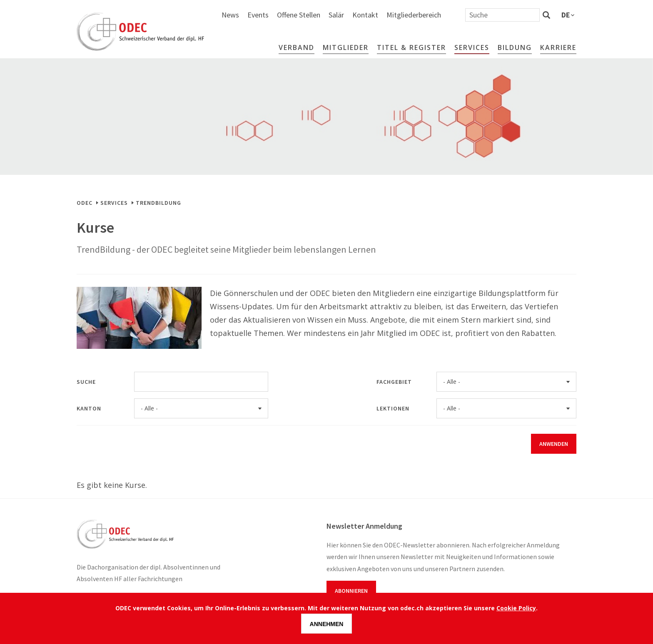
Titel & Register (411, 47)
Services (472, 47)
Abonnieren (351, 591)
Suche (86, 382)
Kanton (89, 408)
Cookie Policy (516, 608)
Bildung (515, 47)
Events (348, 15)
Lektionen (393, 408)
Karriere (558, 47)
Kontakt (456, 15)
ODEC (85, 203)
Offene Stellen (389, 15)
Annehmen (327, 624)
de (566, 15)
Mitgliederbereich (504, 15)
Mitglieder (346, 47)
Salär (427, 15)
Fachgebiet (394, 382)
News (321, 15)
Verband (297, 47)
